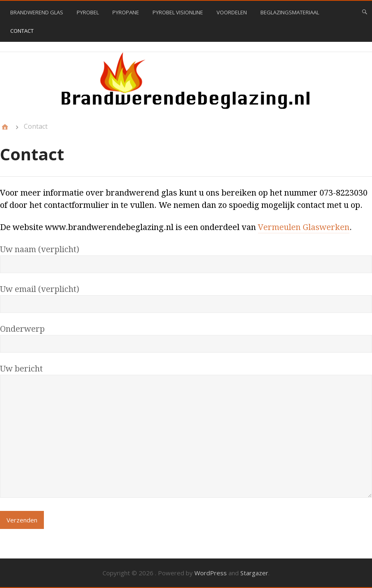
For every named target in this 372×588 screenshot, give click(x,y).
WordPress (211, 573)
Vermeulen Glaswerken (304, 227)
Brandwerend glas (37, 12)
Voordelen (232, 12)
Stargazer (254, 573)
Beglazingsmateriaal (290, 12)
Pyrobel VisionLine (178, 12)
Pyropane (126, 12)
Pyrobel (88, 12)
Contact (22, 31)
